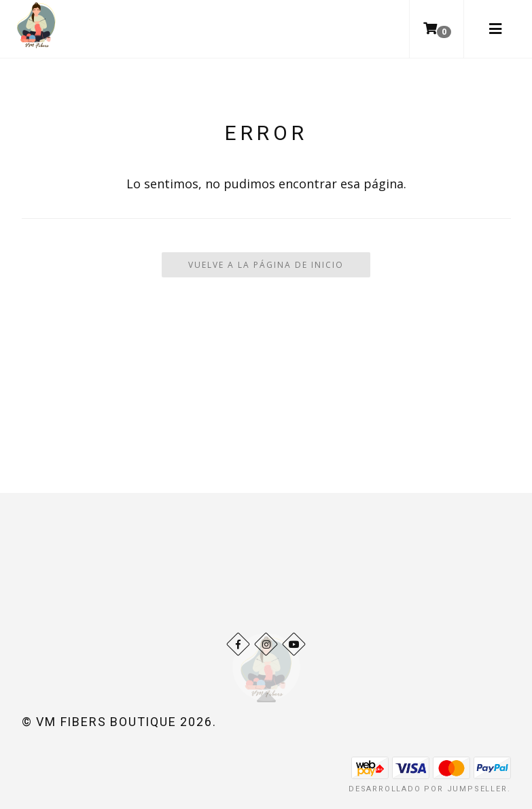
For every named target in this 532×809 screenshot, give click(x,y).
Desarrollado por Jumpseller (428, 789)
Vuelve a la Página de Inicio (266, 265)
